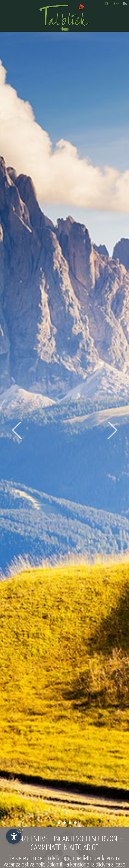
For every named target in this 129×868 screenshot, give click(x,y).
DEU (108, 4)
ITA (125, 4)
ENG (116, 4)
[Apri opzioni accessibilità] (14, 836)
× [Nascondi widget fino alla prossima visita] (20, 830)
